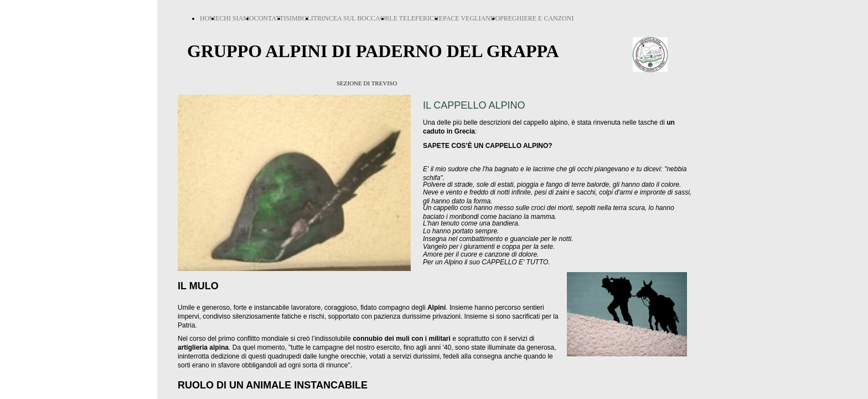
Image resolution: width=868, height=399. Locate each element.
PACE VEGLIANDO (471, 18)
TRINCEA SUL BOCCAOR (352, 18)
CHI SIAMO (236, 18)
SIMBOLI (299, 18)
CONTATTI (270, 18)
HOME (210, 18)
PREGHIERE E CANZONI (537, 18)
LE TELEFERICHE (416, 18)
